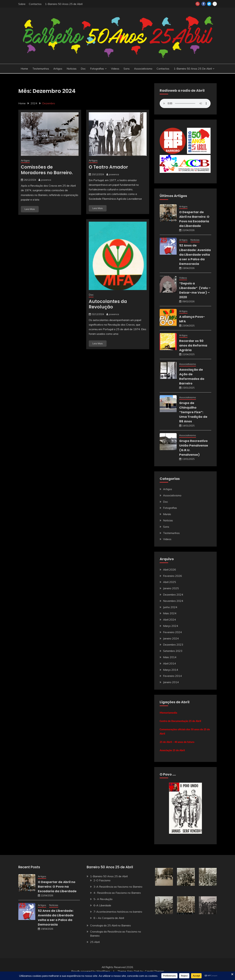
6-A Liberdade (102, 905)
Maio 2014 (170, 657)
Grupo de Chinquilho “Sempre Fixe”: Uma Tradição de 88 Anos (193, 412)
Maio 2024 (170, 613)
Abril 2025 (170, 582)
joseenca (46, 180)
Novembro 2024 (173, 601)
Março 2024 (171, 626)
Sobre (22, 4)
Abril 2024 (170, 620)
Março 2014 (171, 670)
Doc (83, 69)
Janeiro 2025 (171, 588)
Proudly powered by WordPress (91, 971)
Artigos (58, 69)
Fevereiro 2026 (172, 576)
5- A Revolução (103, 899)
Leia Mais (30, 209)
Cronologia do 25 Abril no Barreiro (110, 925)
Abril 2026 (170, 570)
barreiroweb (215, 4)
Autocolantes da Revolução (108, 304)
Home (24, 69)
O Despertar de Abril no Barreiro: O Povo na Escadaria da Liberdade (57, 887)
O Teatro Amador (108, 167)
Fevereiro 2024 (172, 632)
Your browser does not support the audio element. (185, 103)
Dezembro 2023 (173, 645)
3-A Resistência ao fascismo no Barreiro (118, 887)
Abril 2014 (170, 663)
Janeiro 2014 (171, 682)
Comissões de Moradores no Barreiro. (47, 170)
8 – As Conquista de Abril (109, 918)
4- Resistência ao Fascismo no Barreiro (117, 893)
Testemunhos (41, 69)
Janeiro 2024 (171, 638)
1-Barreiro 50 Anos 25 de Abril (64, 4)
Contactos (35, 4)
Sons (127, 69)
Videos (115, 69)
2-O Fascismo (102, 880)
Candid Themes (154, 971)
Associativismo (143, 69)
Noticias (72, 69)
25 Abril (95, 942)
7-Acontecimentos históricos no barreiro (118, 912)
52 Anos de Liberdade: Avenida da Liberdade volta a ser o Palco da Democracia (195, 255)
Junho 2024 (170, 607)
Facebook (204, 4)
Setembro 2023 (173, 651)
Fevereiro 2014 (172, 676)
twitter (209, 4)
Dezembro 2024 (173, 595)
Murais (167, 514)
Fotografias (97, 69)
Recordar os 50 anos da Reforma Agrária (193, 345)
